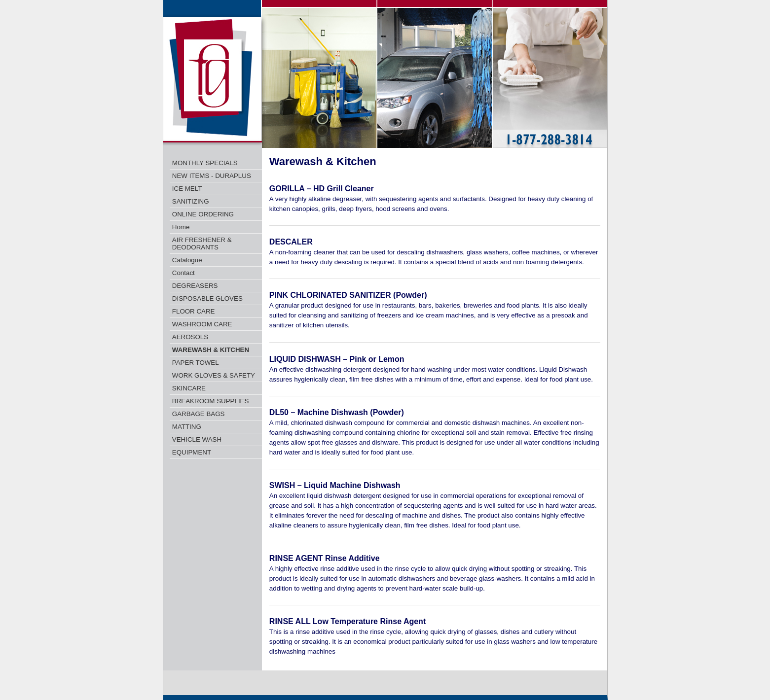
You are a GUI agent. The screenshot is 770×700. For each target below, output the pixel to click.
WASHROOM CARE (202, 324)
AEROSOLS (190, 337)
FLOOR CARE (194, 311)
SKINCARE (189, 388)
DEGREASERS (195, 286)
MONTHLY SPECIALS (205, 163)
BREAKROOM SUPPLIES (211, 401)
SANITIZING (191, 201)
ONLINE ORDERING (203, 214)
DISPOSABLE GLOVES (207, 298)
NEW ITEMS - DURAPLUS (212, 176)
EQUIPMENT (192, 452)
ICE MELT (187, 189)
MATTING (187, 427)
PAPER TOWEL (196, 363)
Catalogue (187, 260)
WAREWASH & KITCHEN (211, 350)
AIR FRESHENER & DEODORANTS (202, 244)
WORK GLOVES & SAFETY (214, 375)
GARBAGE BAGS (199, 414)
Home (181, 227)
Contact (183, 273)
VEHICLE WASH (197, 439)
